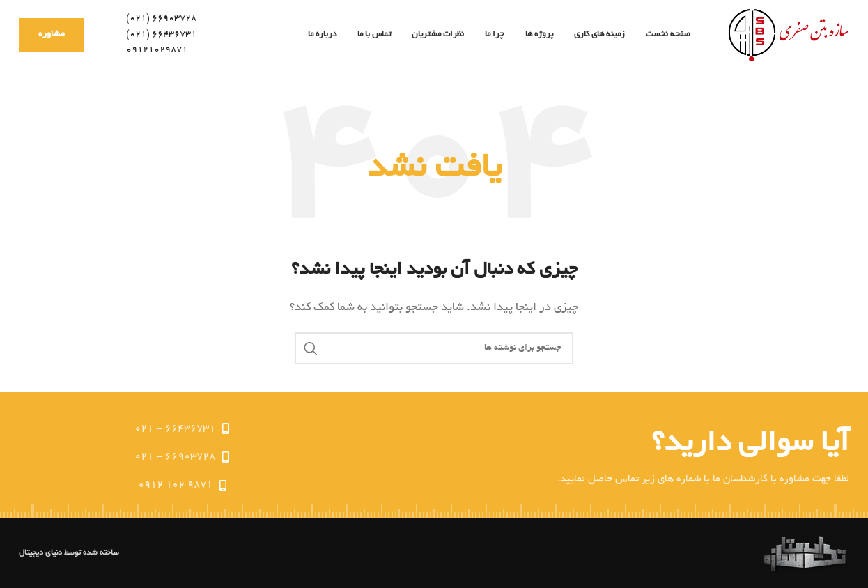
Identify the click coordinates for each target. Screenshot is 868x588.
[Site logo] (787, 36)
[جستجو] (434, 348)
